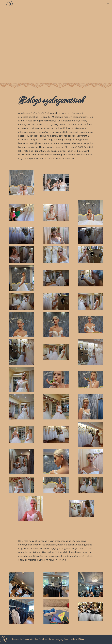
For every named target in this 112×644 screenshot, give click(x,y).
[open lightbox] (22, 183)
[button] (108, 4)
